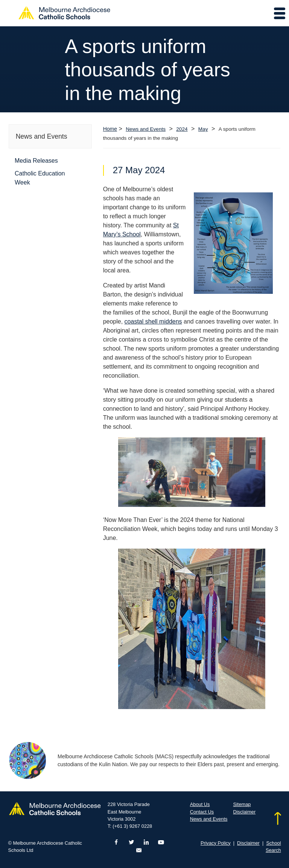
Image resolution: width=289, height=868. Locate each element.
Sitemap (242, 804)
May (203, 129)
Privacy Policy (216, 843)
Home (110, 129)
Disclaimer (244, 812)
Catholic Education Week (40, 178)
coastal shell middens (153, 321)
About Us (200, 804)
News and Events (146, 129)
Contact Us (202, 812)
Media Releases (36, 161)
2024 (182, 129)
